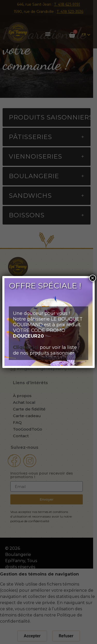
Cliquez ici (26, 347)
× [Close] (93, 278)
